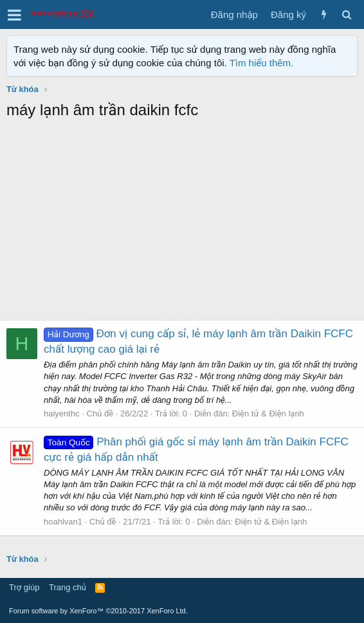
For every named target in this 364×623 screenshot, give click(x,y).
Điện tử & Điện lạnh (268, 414)
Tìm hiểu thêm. (262, 63)
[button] (14, 15)
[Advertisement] (182, 223)
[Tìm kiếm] (346, 14)
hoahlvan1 (63, 522)
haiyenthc (62, 414)
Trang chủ (68, 587)
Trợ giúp (24, 587)
